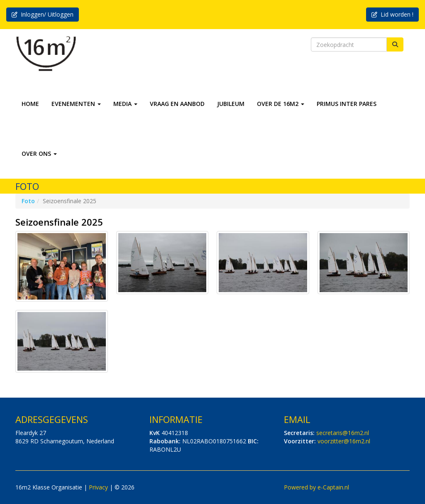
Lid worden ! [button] (392, 14)
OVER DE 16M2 (281, 104)
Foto (28, 201)
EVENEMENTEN (76, 104)
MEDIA (125, 104)
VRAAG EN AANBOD (177, 104)
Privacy (98, 487)
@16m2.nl (343, 433)
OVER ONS (39, 154)
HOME (30, 104)
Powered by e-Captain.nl (316, 487)
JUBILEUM (231, 104)
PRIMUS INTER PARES (347, 104)
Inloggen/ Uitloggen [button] (43, 14)
